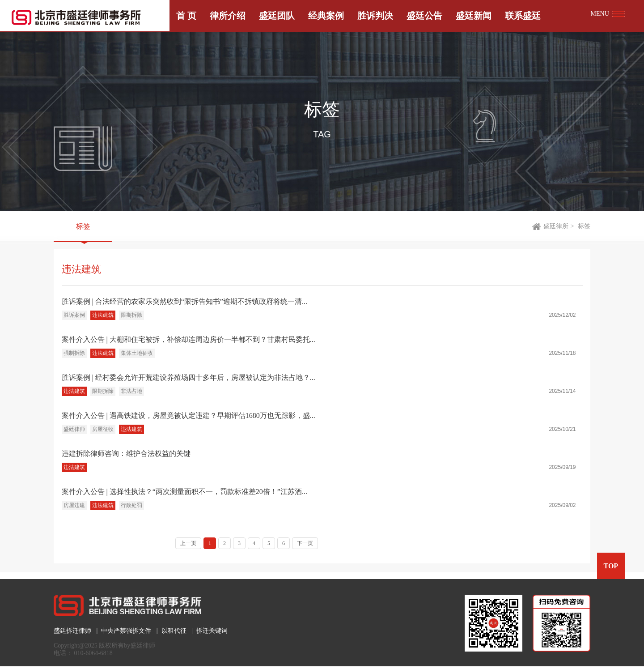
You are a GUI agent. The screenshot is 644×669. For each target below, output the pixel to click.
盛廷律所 (556, 226)
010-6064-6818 (93, 653)
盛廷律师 (74, 429)
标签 (83, 226)
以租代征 (174, 631)
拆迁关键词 (212, 631)
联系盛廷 (523, 16)
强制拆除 (74, 353)
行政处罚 (131, 505)
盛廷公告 (424, 16)
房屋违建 (74, 505)
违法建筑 (103, 315)
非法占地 (131, 391)
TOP (611, 566)
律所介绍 (228, 16)
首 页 (186, 16)
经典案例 (326, 16)
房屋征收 (103, 429)
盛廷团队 (277, 16)
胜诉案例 (74, 315)
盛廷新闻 (474, 16)
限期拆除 (131, 315)
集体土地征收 (137, 353)
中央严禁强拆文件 (126, 631)
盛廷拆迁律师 (72, 631)
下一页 (305, 543)
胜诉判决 (375, 16)
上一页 (188, 543)
